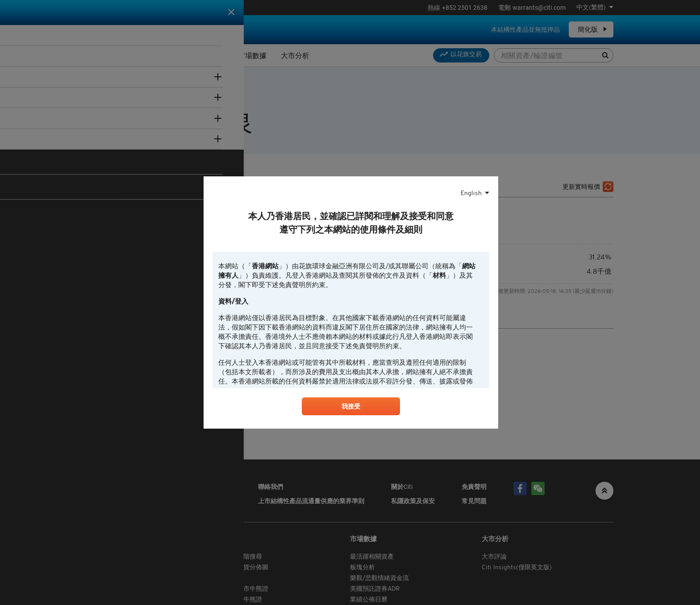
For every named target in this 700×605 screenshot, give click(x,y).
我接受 (351, 408)
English (471, 192)
